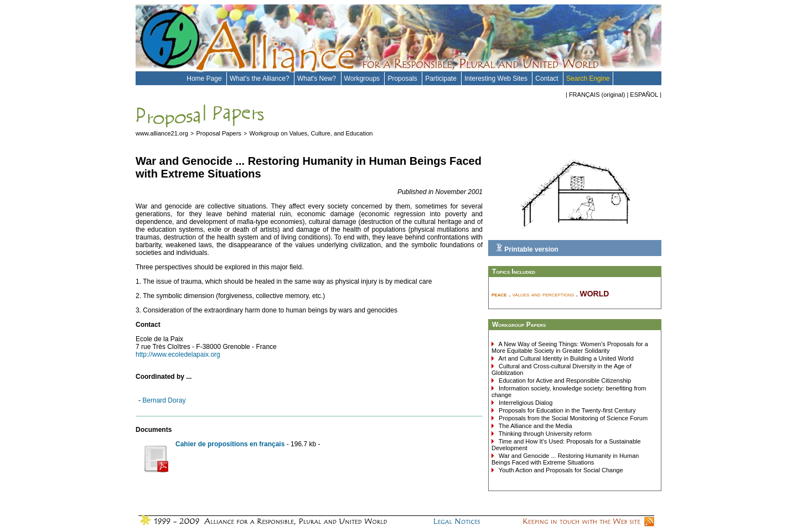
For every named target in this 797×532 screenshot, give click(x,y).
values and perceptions (544, 294)
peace (499, 294)
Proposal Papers (219, 133)
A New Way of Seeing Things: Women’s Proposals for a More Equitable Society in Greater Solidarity (570, 347)
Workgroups (363, 79)
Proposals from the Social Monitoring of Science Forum (572, 418)
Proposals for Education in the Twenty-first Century (566, 410)
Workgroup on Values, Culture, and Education (311, 133)
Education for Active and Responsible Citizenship (564, 380)
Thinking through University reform (544, 434)
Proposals (403, 79)
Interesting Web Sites (497, 79)
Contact (548, 79)
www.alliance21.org (162, 133)
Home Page (205, 79)
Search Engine (588, 79)
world (594, 293)
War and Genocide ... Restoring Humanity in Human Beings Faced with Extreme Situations (565, 459)
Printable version (527, 248)
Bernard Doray (164, 400)
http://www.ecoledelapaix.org (178, 354)
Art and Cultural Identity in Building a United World (565, 358)
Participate (442, 79)
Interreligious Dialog (525, 403)
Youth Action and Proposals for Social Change (560, 470)
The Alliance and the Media (535, 426)
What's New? (318, 79)
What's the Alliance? (260, 79)
